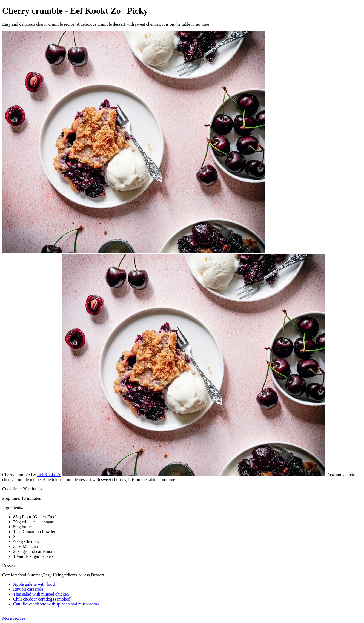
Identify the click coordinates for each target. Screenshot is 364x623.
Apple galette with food (34, 584)
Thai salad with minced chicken (41, 594)
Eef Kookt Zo (49, 475)
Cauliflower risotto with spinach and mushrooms (56, 604)
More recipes (14, 618)
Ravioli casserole (28, 589)
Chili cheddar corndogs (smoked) (42, 599)
